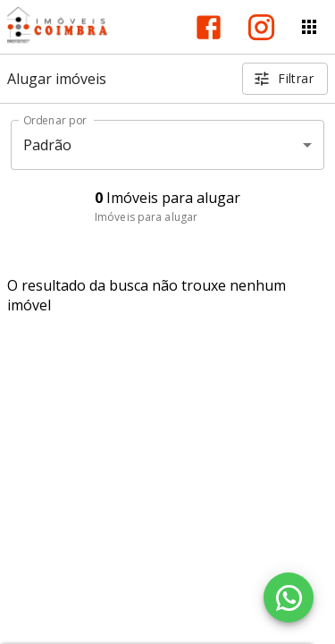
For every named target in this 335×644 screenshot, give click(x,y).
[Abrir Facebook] (209, 27)
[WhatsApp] (289, 597)
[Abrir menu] (309, 27)
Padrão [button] (48, 145)
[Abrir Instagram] (261, 27)
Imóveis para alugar (146, 217)
